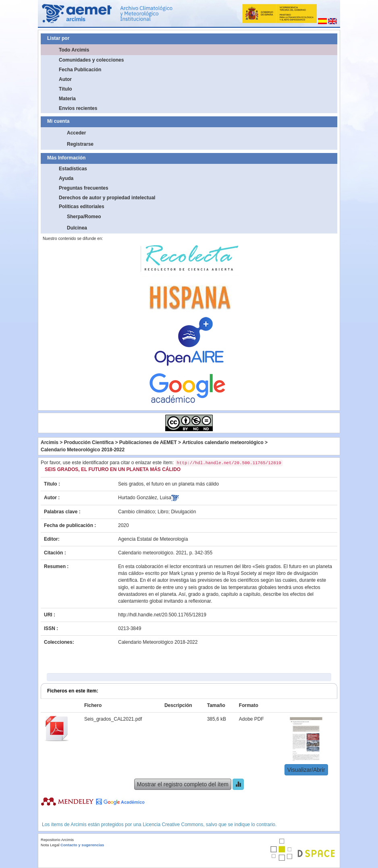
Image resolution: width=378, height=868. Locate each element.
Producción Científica (89, 442)
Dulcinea (77, 228)
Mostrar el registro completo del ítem (183, 784)
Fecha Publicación (80, 70)
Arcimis (50, 442)
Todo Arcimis (74, 50)
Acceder (76, 133)
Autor (65, 79)
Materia (67, 99)
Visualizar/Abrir (306, 770)
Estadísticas (73, 169)
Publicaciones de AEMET (148, 442)
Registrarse (80, 144)
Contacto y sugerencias (82, 845)
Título (65, 89)
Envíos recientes (78, 108)
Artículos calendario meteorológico (223, 442)
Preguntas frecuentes (84, 188)
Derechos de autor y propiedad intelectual (107, 198)
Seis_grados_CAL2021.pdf (113, 719)
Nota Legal (50, 845)
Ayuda (66, 178)
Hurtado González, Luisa (145, 498)
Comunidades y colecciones (91, 60)
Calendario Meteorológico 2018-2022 (83, 450)
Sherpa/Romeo (84, 217)
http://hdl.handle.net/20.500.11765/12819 (162, 615)
